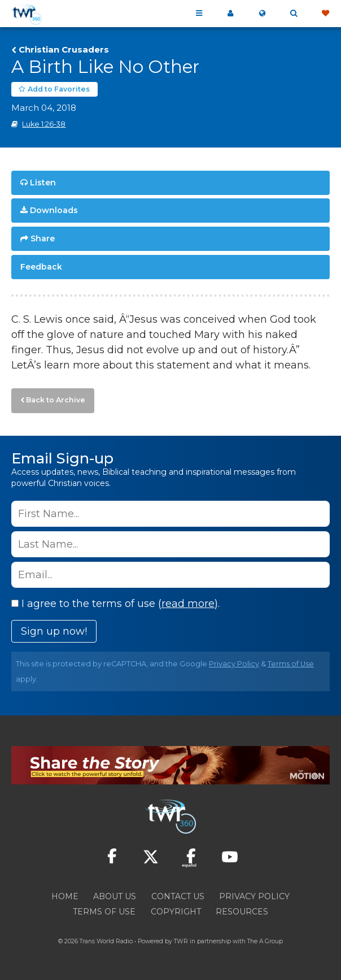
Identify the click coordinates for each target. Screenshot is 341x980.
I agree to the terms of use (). (115, 604)
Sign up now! (54, 631)
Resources (242, 912)
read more (188, 604)
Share (43, 239)
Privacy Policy (234, 664)
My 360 (230, 14)
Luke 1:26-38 (44, 124)
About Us (115, 896)
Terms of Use (291, 664)
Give (325, 14)
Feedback (41, 267)
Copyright (176, 912)
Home (65, 896)
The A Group (265, 941)
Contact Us (178, 896)
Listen (43, 183)
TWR (181, 941)
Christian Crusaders (64, 50)
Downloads (54, 210)
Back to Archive (56, 400)
